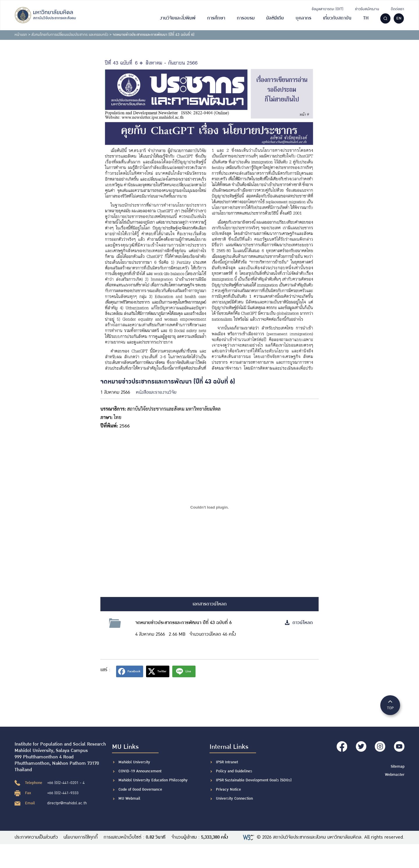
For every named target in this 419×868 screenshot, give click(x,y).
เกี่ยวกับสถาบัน (337, 18)
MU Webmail (129, 799)
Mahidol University (134, 762)
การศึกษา (216, 18)
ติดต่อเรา (397, 9)
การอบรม (246, 18)
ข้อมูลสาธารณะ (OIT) (327, 9)
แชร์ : (105, 670)
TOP (390, 705)
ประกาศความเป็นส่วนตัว (36, 837)
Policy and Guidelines (234, 771)
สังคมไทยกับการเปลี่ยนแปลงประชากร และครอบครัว (70, 35)
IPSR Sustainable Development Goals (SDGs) (254, 780)
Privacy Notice (228, 789)
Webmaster (395, 774)
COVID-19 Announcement (141, 771)
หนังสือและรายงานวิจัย (156, 392)
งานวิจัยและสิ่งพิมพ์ (178, 18)
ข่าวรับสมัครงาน (367, 9)
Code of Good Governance (140, 789)
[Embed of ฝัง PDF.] (210, 507)
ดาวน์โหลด (299, 623)
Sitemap (398, 766)
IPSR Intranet (227, 762)
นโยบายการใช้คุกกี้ (81, 837)
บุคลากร (303, 18)
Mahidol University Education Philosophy (153, 780)
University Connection (234, 799)
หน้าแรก (21, 35)
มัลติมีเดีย (275, 18)
